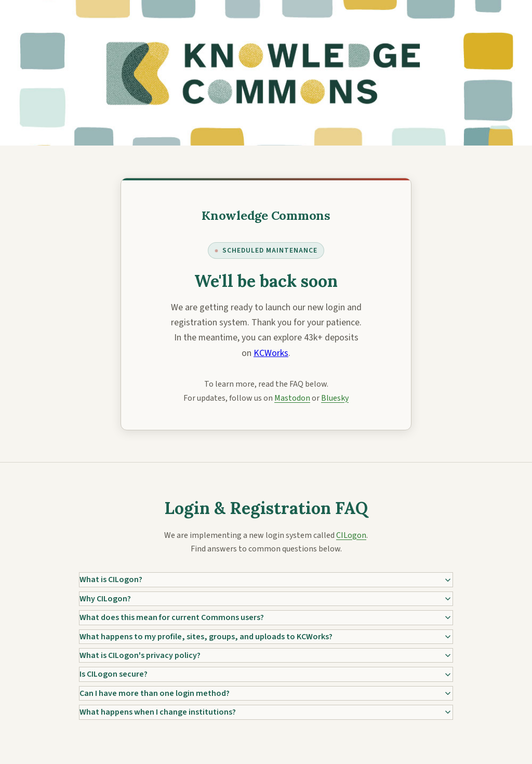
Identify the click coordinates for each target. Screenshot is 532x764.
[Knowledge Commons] (266, 215)
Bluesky (335, 398)
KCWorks (271, 353)
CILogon (351, 535)
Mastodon (292, 398)
